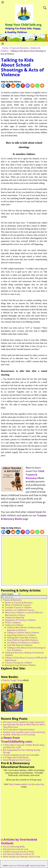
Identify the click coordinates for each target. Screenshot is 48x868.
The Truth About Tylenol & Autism (19, 730)
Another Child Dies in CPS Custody (19, 735)
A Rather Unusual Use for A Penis (18, 852)
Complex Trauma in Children (18, 607)
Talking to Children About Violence (23, 633)
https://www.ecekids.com (20, 784)
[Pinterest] (23, 86)
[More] (42, 86)
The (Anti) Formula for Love (16, 849)
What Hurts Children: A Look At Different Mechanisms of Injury (24, 614)
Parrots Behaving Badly (14, 847)
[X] (8, 86)
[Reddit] (13, 86)
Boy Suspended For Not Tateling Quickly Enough (22, 751)
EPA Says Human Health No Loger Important (24, 722)
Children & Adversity (15, 618)
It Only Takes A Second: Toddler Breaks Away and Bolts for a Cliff (24, 746)
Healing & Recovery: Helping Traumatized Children (24, 654)
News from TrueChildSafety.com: (17, 740)
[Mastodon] (28, 86)
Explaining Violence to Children (21, 635)
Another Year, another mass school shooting (24, 732)
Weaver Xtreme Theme (38, 866)
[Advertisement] (24, 560)
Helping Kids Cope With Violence (22, 638)
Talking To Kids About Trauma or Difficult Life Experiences (26, 659)
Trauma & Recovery (19, 48)
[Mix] (32, 86)
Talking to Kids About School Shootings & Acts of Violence (26, 649)
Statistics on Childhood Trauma (20, 610)
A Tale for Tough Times (12, 680)
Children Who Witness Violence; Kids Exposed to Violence (24, 629)
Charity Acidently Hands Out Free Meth (21, 755)
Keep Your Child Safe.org (23, 25)
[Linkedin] (18, 86)
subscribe (39, 784)
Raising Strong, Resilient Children (20, 665)
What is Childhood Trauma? (18, 605)
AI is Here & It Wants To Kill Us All (18, 854)
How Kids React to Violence (20, 645)
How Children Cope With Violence (23, 640)
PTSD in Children (13, 623)
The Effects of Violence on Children (23, 643)
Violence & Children (14, 625)
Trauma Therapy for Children (19, 663)
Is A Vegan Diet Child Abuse (16, 757)
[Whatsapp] (37, 86)
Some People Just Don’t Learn (17, 760)
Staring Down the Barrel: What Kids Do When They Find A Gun (24, 726)
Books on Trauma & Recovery (19, 603)
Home (5, 48)
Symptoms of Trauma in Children (20, 620)
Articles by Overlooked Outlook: (19, 841)
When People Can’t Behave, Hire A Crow (21, 857)
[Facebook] (3, 86)
